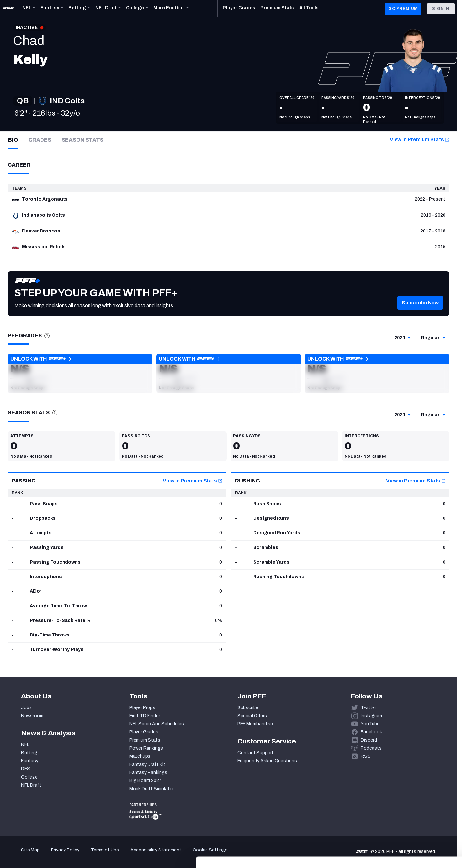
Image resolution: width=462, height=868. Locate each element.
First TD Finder (145, 716)
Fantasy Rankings (148, 773)
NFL (25, 745)
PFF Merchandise (255, 724)
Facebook (371, 732)
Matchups (140, 756)
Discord (369, 740)
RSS (366, 756)
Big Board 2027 (146, 781)
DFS (26, 769)
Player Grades (144, 732)
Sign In (441, 9)
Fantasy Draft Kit (147, 764)
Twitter (368, 708)
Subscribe (248, 708)
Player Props (142, 708)
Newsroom (32, 716)
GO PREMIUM (403, 9)
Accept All (408, 809)
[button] (420, 313)
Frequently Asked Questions (267, 761)
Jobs (26, 708)
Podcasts (371, 748)
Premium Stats (145, 740)
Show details (100, 855)
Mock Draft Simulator (152, 789)
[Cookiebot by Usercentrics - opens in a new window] (42, 855)
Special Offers (252, 716)
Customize (408, 828)
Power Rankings (146, 748)
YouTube (370, 724)
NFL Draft (31, 785)
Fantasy (30, 761)
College (29, 777)
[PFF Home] (8, 9)
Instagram (371, 716)
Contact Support (255, 753)
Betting (29, 753)
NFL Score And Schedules (157, 724)
